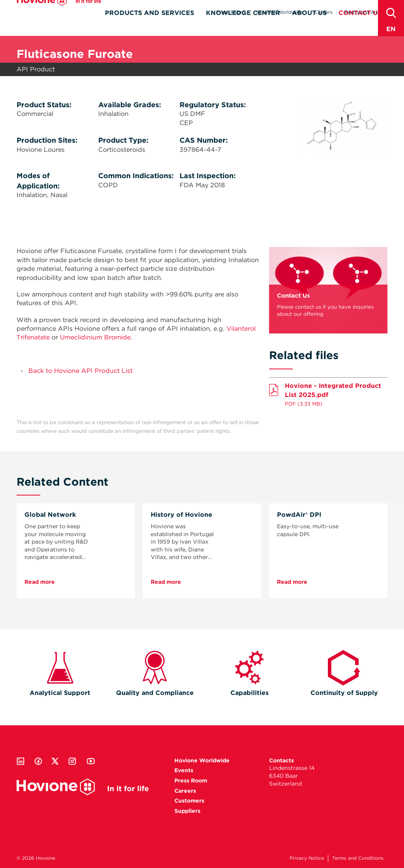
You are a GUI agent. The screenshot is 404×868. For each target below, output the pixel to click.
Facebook (38, 761)
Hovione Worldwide (280, 12)
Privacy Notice (307, 858)
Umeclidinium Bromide (95, 337)
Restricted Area (363, 12)
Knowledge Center (243, 26)
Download (328, 393)
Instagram (72, 761)
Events (184, 770)
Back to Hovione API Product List (80, 371)
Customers (189, 801)
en (391, 29)
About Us (309, 26)
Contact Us (360, 26)
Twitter (55, 761)
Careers (324, 12)
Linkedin (21, 761)
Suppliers (187, 811)
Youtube (91, 761)
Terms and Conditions (358, 858)
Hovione (59, 13)
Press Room (230, 12)
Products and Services (150, 26)
